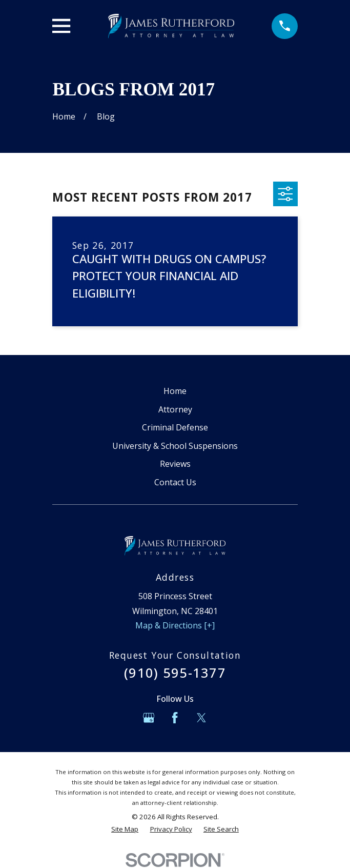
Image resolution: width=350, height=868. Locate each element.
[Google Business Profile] (149, 718)
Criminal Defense (175, 427)
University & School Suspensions (175, 446)
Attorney (175, 409)
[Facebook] (175, 718)
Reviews (175, 464)
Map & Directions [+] (175, 625)
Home (175, 391)
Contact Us (175, 482)
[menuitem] (125, 830)
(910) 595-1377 (175, 673)
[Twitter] (201, 718)
